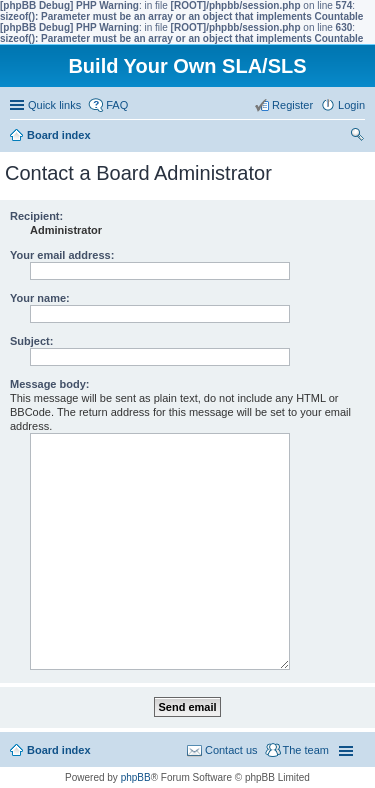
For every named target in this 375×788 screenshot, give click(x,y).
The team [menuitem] (306, 750)
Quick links (54, 105)
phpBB (136, 777)
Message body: (49, 384)
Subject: (31, 341)
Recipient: (36, 216)
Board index (59, 750)
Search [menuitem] (357, 137)
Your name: (40, 298)
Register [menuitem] (292, 105)
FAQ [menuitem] (117, 105)
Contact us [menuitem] (231, 750)
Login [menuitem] (351, 105)
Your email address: (62, 255)
